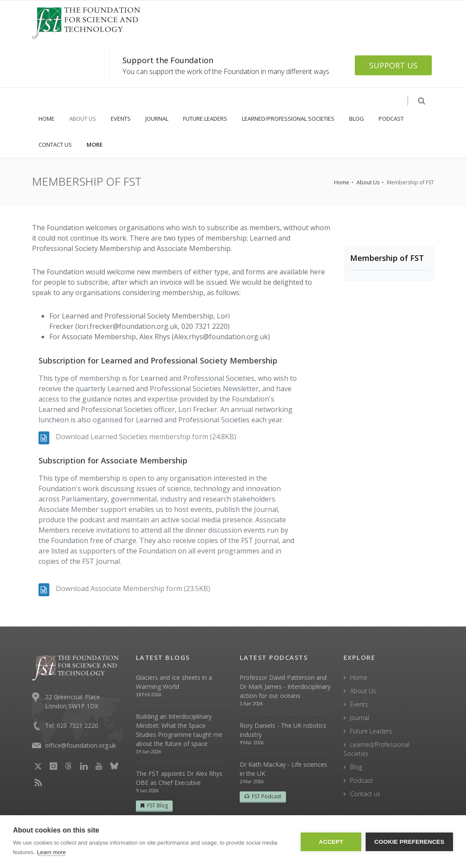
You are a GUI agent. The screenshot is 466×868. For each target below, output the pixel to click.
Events (359, 704)
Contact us (365, 794)
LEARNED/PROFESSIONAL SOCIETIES (288, 119)
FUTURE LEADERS (205, 119)
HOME (47, 119)
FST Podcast (263, 796)
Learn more (51, 852)
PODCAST (391, 119)
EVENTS (121, 119)
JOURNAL (157, 119)
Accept (331, 842)
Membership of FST (387, 258)
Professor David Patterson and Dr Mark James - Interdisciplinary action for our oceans (285, 686)
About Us (368, 182)
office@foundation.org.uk (80, 745)
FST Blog (154, 805)
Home (342, 182)
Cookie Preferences (409, 842)
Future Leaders (371, 731)
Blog (356, 767)
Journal (360, 718)
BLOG (357, 119)
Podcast (362, 780)
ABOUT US (83, 119)
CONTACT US (55, 145)
